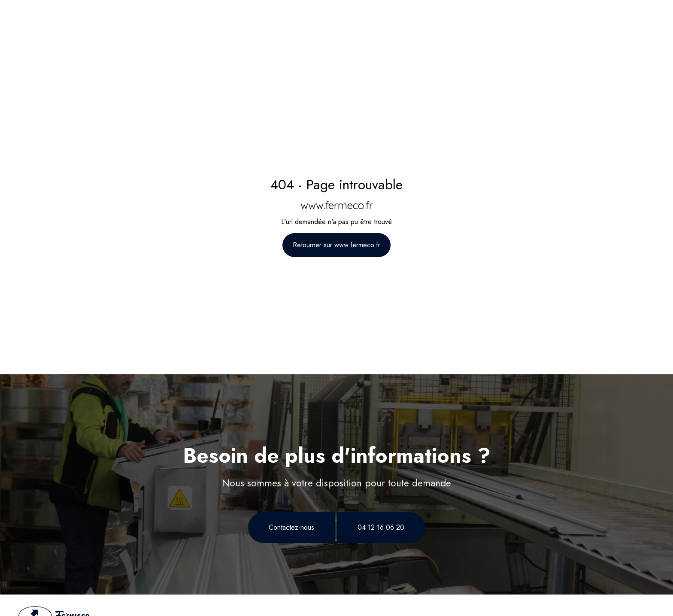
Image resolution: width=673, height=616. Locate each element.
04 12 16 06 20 (381, 527)
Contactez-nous (291, 527)
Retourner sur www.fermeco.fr (336, 245)
